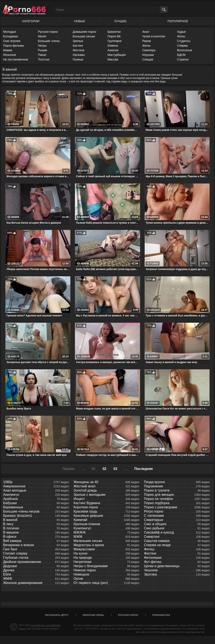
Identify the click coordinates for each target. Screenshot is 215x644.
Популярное (178, 21)
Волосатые (185, 50)
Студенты (184, 41)
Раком (147, 41)
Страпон (183, 59)
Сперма (182, 46)
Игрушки (148, 55)
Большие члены (49, 41)
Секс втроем (12, 41)
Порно (22, 629)
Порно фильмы (14, 46)
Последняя (144, 469)
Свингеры (149, 50)
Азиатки (113, 50)
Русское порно (48, 32)
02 (104, 469)
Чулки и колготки (154, 36)
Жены (146, 46)
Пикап (42, 55)
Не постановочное (16, 59)
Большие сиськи (84, 36)
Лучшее (120, 21)
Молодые (10, 32)
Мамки (8, 50)
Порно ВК (114, 36)
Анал (146, 32)
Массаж (113, 59)
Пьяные (78, 59)
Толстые (44, 59)
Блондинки (11, 36)
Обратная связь (93, 615)
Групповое (115, 41)
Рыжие (43, 50)
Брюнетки (114, 32)
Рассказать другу (57, 615)
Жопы (181, 36)
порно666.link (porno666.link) (46, 625)
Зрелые (78, 41)
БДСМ (181, 55)
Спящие (148, 59)
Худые (181, 32)
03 (115, 469)
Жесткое (79, 50)
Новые (80, 21)
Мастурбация (117, 55)
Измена (113, 46)
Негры (42, 46)
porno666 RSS (161, 615)
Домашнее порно (84, 32)
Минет (42, 36)
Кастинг (78, 46)
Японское (10, 55)
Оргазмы (79, 55)
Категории (31, 21)
